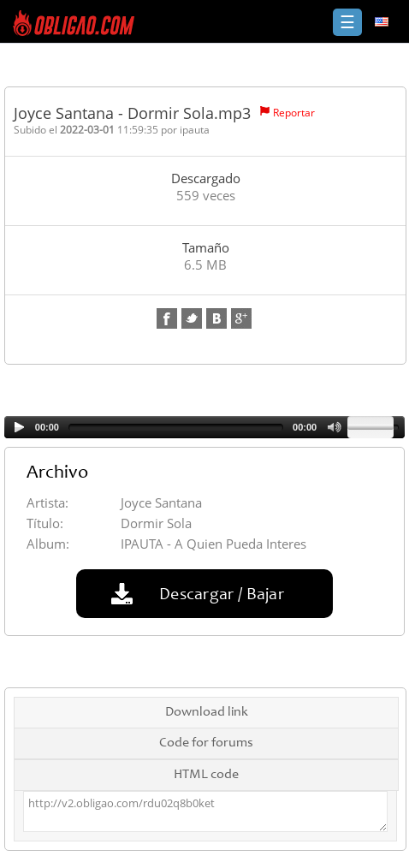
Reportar (294, 113)
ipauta (195, 130)
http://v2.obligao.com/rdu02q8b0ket (205, 812)
